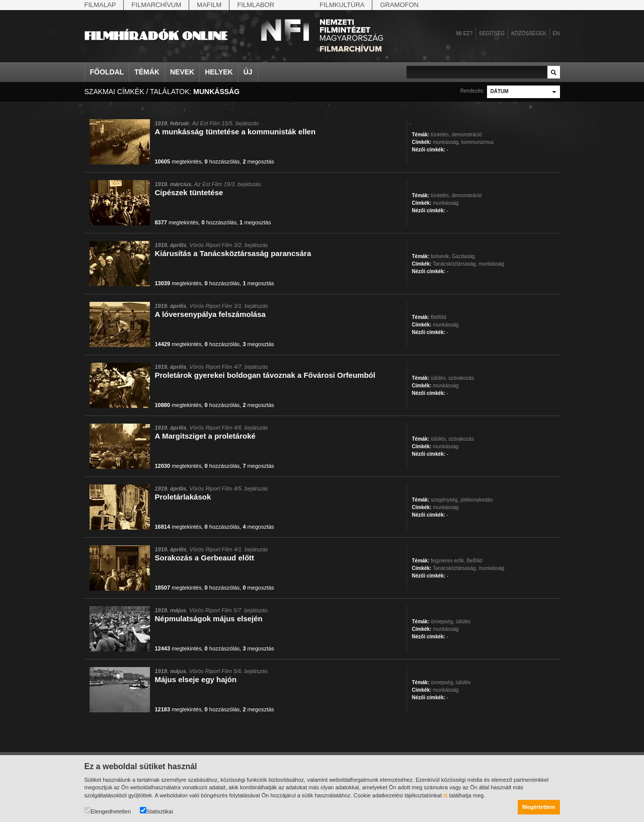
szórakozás (461, 378)
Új (248, 72)
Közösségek (529, 33)
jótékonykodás (476, 500)
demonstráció (466, 135)
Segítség (492, 33)
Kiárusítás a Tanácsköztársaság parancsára (233, 253)
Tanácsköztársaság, (455, 264)
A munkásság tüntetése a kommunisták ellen (235, 132)
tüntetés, (440, 135)
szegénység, (445, 500)
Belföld (438, 317)
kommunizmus (477, 142)
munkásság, (446, 142)
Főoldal (107, 72)
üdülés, (439, 378)
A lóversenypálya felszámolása (210, 314)
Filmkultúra (342, 5)
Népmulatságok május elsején (209, 619)
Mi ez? (464, 33)
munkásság (446, 203)
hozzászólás (222, 161)
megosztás (258, 161)
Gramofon (399, 5)
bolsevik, (440, 256)
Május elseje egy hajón (196, 679)
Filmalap (100, 5)
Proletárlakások (183, 497)
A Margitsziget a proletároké (205, 436)
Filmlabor (256, 5)
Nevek (182, 72)
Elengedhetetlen (108, 811)
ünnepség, (442, 622)
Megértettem (539, 807)
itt (446, 795)
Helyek (219, 72)
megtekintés (178, 161)
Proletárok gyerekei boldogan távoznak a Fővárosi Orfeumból (265, 375)
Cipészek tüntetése (189, 192)
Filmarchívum (156, 5)
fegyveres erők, (448, 561)
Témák (147, 72)
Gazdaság (463, 256)
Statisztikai (156, 811)
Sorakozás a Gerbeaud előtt (205, 558)
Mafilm (209, 5)
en (556, 33)
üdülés (463, 622)
